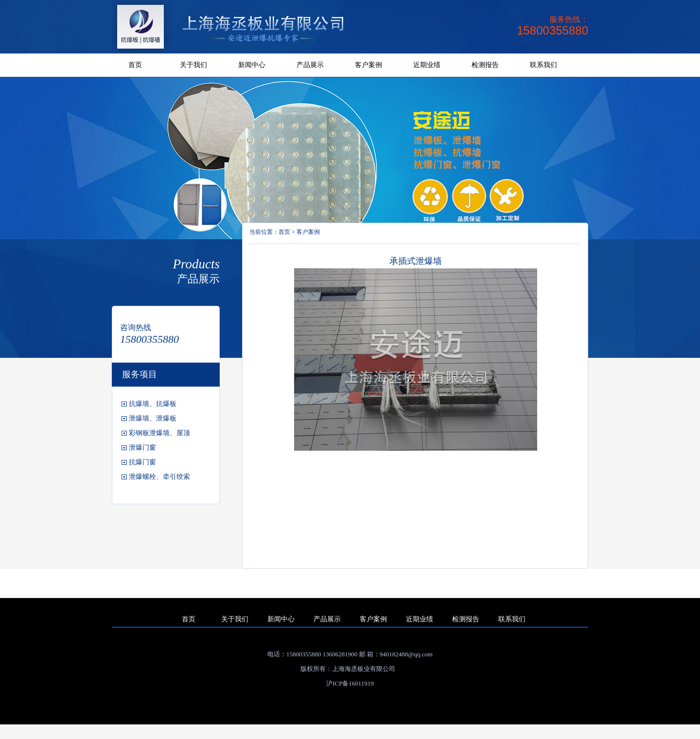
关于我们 (193, 65)
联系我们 (543, 65)
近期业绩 (427, 65)
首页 (135, 65)
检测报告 (485, 65)
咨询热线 (136, 327)
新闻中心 (252, 65)
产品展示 (310, 65)
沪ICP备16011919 (350, 683)
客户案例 (368, 65)
